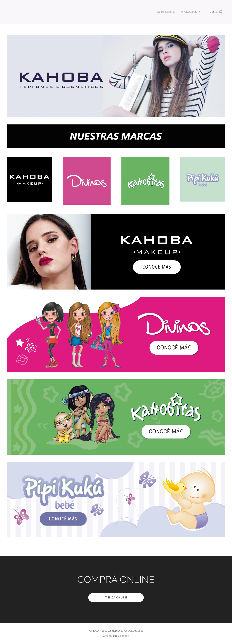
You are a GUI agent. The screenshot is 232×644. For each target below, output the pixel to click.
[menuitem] (165, 12)
